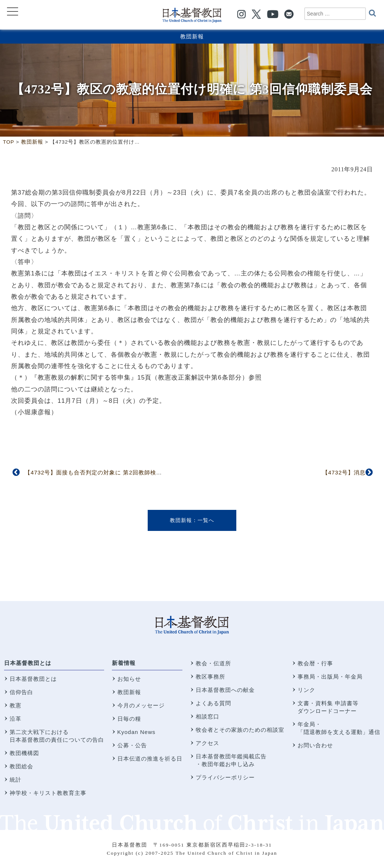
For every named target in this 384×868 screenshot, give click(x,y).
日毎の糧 (129, 719)
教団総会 (21, 766)
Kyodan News (137, 732)
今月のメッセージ (141, 705)
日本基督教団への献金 (225, 690)
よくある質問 (213, 703)
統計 (16, 780)
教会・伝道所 (213, 663)
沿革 (16, 719)
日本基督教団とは (28, 663)
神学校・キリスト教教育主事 (48, 793)
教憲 (16, 705)
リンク (306, 690)
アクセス (208, 743)
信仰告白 (21, 692)
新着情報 (124, 663)
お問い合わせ (315, 745)
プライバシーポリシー (225, 777)
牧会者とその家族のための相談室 (240, 730)
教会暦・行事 (315, 663)
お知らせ (129, 679)
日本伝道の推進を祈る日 (150, 759)
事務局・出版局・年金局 (330, 677)
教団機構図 (24, 753)
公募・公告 (132, 745)
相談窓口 (208, 716)
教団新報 (192, 36)
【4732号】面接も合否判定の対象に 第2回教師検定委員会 (102, 472)
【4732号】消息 (344, 472)
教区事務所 (210, 677)
